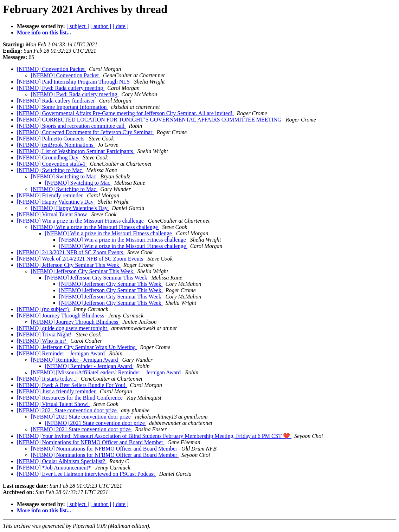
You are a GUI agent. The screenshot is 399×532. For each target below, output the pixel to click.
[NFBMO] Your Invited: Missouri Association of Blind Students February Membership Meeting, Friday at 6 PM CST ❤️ (154, 436)
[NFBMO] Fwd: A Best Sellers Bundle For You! (72, 385)
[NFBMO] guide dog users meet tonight (63, 328)
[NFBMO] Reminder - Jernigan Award (75, 360)
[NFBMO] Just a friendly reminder (57, 391)
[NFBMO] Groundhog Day (48, 157)
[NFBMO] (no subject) (44, 309)
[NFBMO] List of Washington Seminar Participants (76, 151)
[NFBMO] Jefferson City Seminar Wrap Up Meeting (77, 347)
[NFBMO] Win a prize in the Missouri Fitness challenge (81, 221)
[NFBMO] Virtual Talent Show (53, 214)
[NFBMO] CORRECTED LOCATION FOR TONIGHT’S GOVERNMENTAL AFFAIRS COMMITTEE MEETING (150, 120)
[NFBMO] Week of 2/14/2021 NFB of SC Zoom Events (81, 259)
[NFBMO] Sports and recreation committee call (71, 126)
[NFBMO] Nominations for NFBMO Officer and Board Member (91, 442)
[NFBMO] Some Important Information (63, 107)
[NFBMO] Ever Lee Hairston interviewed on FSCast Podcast (86, 474)
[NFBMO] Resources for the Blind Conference (70, 398)
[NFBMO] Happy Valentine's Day (56, 202)
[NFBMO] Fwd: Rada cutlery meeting (61, 88)
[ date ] (120, 26)
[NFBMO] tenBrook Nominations (56, 145)
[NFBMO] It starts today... (47, 379)
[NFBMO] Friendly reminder (51, 195)
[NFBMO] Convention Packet (52, 69)
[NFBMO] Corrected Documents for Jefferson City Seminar (85, 132)
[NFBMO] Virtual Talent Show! (54, 404)
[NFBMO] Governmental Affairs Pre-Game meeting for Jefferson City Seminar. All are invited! (126, 113)
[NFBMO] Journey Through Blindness (61, 316)
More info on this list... (44, 32)
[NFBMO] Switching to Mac (50, 170)
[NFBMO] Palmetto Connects (51, 139)
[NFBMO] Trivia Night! (45, 334)
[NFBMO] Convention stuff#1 (52, 164)
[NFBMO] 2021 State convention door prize (67, 410)
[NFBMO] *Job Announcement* (55, 468)
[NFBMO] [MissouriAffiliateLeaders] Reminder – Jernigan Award (107, 372)
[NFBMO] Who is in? (42, 341)
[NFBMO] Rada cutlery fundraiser (57, 101)
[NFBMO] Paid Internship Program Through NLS (74, 82)
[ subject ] (78, 26)
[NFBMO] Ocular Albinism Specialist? (62, 461)
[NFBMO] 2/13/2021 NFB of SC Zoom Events (71, 252)
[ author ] (101, 26)
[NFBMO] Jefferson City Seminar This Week (69, 265)
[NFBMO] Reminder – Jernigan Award (62, 353)
